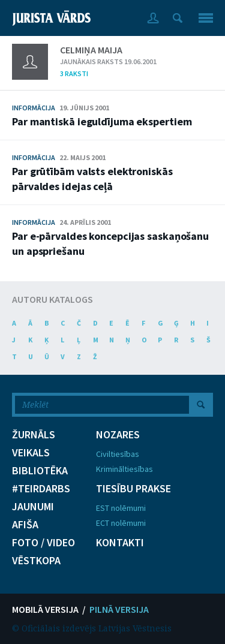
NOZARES (118, 435)
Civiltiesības (118, 454)
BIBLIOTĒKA (40, 471)
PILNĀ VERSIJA (119, 609)
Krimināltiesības (124, 469)
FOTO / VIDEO (43, 543)
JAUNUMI (33, 507)
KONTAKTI (120, 543)
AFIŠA (25, 525)
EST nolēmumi (121, 508)
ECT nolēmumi (121, 523)
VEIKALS (31, 453)
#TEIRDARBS (41, 489)
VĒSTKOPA (36, 561)
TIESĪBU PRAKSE (133, 489)
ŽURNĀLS (34, 435)
